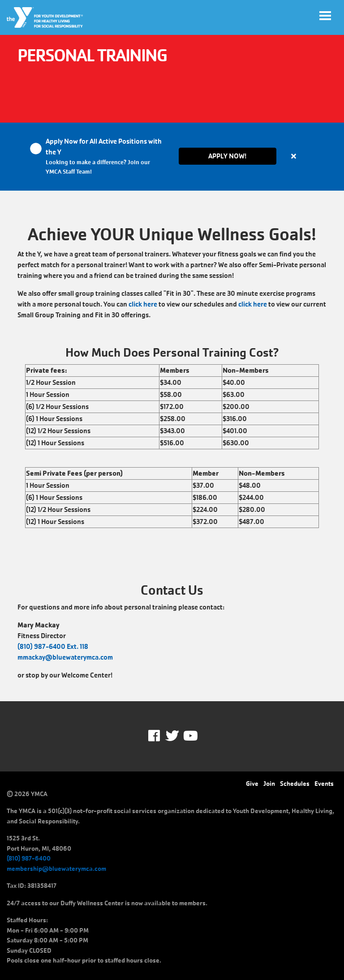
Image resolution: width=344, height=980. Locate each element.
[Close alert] (294, 156)
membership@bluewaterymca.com (56, 869)
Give (252, 784)
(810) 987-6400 (29, 858)
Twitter (172, 736)
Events (324, 784)
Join (269, 784)
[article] (172, 157)
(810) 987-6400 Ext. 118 (53, 646)
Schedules (295, 784)
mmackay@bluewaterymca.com (65, 657)
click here (143, 304)
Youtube (189, 736)
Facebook (160, 736)
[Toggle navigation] (325, 16)
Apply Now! (227, 156)
